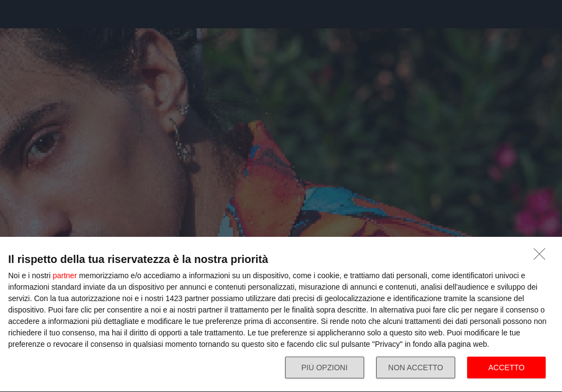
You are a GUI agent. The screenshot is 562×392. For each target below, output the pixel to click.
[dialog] (281, 315)
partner (65, 275)
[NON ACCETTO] (542, 257)
